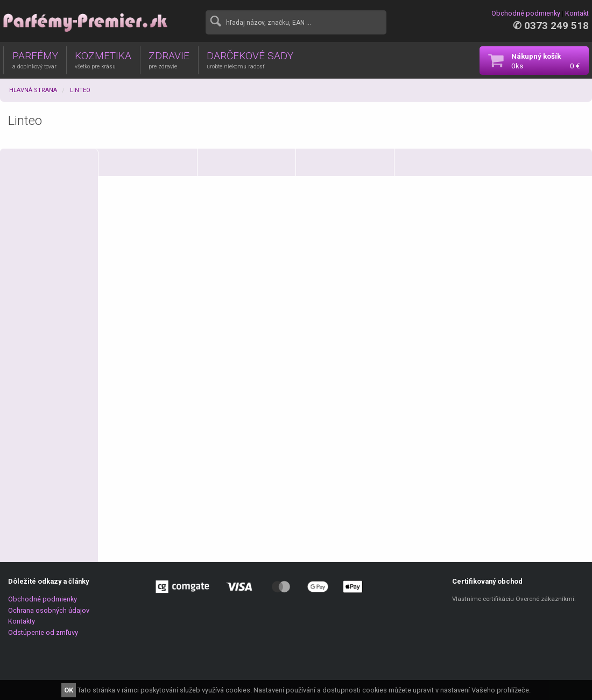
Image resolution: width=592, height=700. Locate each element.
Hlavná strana (33, 90)
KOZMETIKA (103, 60)
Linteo (80, 90)
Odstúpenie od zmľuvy (43, 632)
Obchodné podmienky (526, 13)
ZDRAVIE (169, 60)
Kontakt (577, 13)
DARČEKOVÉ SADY (250, 60)
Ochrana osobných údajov (49, 610)
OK (69, 690)
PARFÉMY (35, 60)
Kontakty (22, 621)
